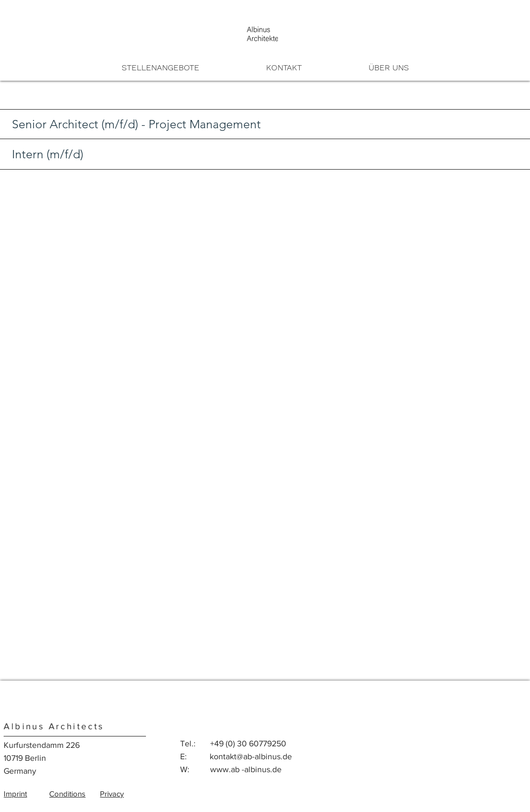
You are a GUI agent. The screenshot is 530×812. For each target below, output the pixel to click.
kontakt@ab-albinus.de (251, 756)
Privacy (112, 794)
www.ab (225, 769)
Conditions (67, 794)
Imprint (15, 794)
